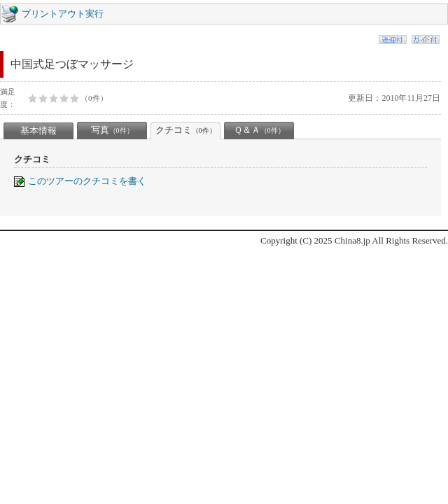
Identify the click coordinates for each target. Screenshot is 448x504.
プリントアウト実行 (63, 14)
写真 (112, 130)
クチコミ (186, 130)
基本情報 (38, 131)
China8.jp (352, 240)
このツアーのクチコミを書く (87, 181)
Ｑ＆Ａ (259, 130)
